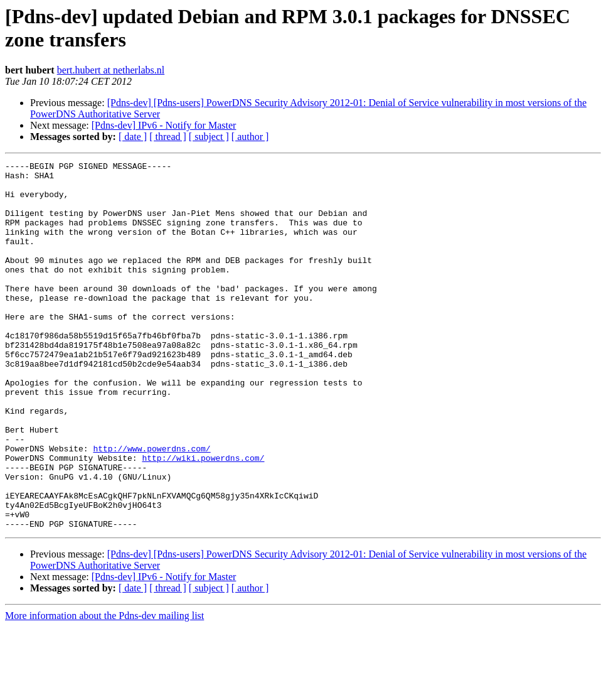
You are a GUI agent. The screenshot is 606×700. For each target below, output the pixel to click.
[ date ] (133, 137)
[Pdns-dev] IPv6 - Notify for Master (164, 125)
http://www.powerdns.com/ (151, 507)
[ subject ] (209, 137)
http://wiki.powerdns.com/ (203, 518)
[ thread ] (168, 137)
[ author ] (250, 137)
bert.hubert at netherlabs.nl (111, 70)
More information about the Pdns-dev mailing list (104, 689)
